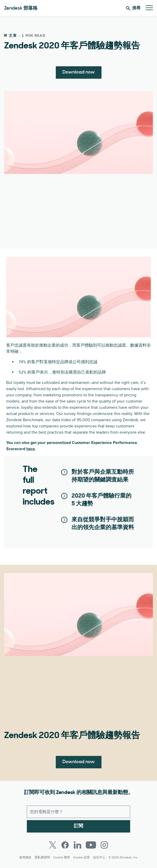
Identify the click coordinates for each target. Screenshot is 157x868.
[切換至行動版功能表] (149, 8)
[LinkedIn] (77, 845)
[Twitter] (53, 845)
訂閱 (78, 826)
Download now (79, 72)
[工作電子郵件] (78, 812)
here (31, 449)
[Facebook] (65, 845)
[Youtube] (91, 845)
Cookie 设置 (81, 858)
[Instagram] (104, 845)
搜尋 (133, 8)
